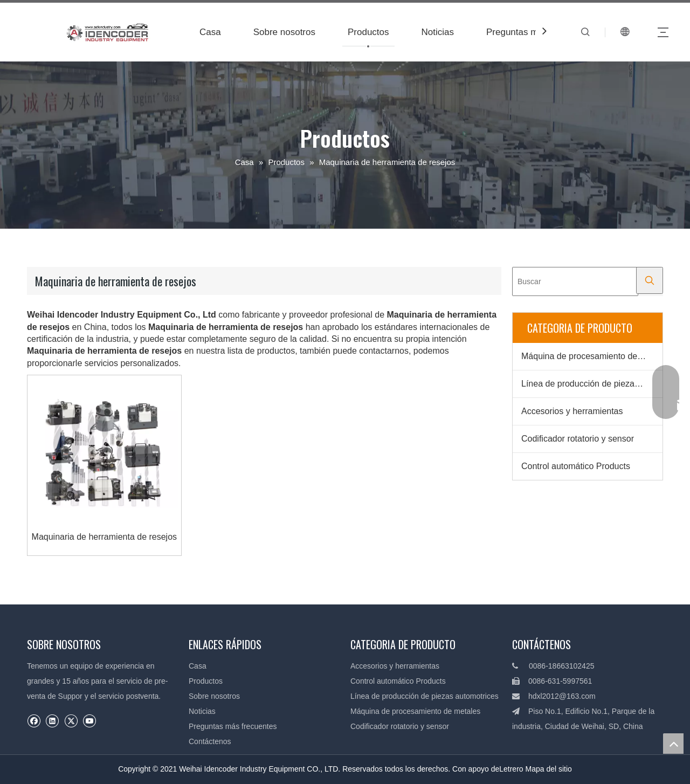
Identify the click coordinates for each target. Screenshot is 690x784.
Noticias (438, 32)
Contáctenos (210, 741)
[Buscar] (575, 281)
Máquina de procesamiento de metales (592, 356)
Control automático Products (576, 466)
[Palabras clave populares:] (650, 280)
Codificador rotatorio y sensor (578, 439)
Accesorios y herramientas (572, 411)
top (673, 744)
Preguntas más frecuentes (233, 726)
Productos (368, 32)
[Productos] (521, 505)
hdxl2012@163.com (562, 696)
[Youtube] (89, 721)
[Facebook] (34, 721)
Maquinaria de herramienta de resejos (104, 537)
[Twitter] (71, 721)
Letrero (511, 769)
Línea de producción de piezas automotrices (592, 384)
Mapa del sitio (548, 769)
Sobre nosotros (284, 32)
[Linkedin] (52, 721)
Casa (210, 32)
